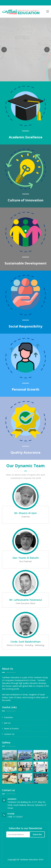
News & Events (11, 728)
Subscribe (37, 834)
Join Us (7, 723)
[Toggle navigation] (48, 12)
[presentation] (24, 845)
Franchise (8, 717)
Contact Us (9, 734)
